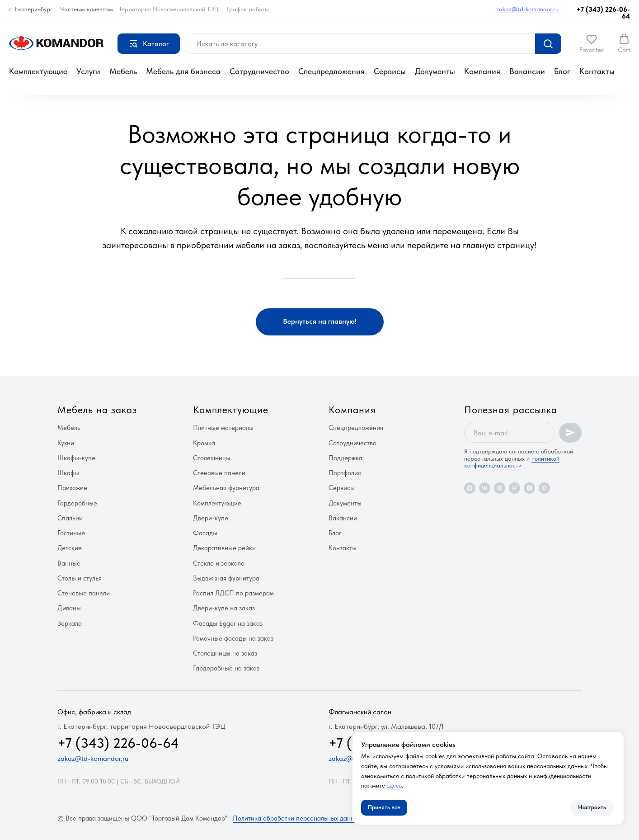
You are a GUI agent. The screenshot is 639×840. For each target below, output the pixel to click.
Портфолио (345, 473)
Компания (482, 71)
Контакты (597, 71)
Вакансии (527, 71)
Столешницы (212, 458)
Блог (562, 71)
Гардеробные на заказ (226, 668)
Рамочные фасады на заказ (233, 638)
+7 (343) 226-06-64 (603, 13)
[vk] (485, 488)
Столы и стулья (80, 578)
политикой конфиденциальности (512, 462)
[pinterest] (544, 488)
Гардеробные (77, 503)
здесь (394, 785)
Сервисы (390, 71)
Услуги (88, 71)
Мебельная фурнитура (226, 488)
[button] (592, 43)
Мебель (123, 71)
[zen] (529, 488)
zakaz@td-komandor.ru (527, 9)
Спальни (70, 518)
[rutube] (514, 488)
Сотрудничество (259, 71)
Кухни (66, 443)
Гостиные (71, 533)
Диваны (69, 608)
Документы (435, 71)
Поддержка (345, 458)
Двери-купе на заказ (224, 608)
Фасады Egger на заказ (228, 623)
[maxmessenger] (470, 488)
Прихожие (72, 488)
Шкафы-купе (76, 458)
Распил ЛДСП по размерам (233, 593)
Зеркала (70, 623)
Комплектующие (38, 71)
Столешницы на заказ (225, 653)
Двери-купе (211, 518)
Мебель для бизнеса (183, 71)
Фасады (205, 533)
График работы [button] (248, 9)
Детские (70, 548)
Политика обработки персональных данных (297, 818)
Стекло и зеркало (219, 563)
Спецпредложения (331, 71)
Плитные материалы (223, 428)
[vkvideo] (500, 488)
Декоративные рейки (224, 548)
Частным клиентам (87, 9)
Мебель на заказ (97, 410)
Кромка (204, 443)
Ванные (69, 563)
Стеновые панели (84, 593)
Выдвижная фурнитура (226, 578)
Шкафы (68, 473)
